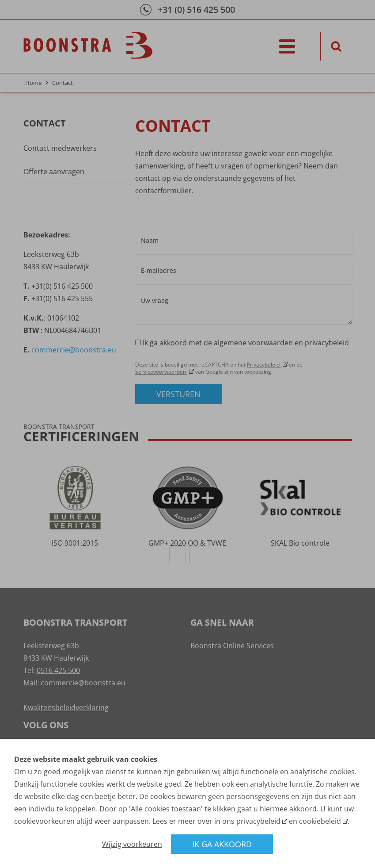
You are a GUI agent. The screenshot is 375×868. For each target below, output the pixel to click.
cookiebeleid (320, 821)
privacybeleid (258, 821)
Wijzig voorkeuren (132, 844)
